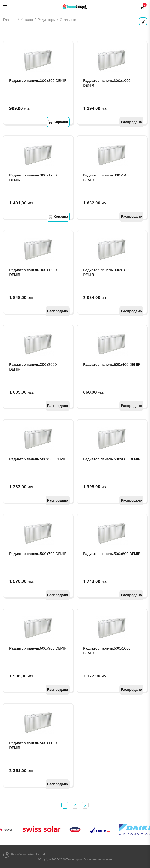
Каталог (27, 20)
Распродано (131, 122)
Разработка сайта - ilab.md (28, 855)
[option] (38, 830)
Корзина (58, 122)
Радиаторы (47, 20)
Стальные (68, 20)
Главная (10, 20)
